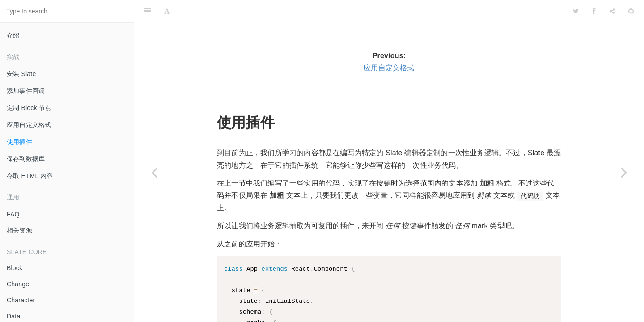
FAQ (13, 214)
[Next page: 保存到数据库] (624, 172)
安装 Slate (21, 74)
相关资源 (19, 230)
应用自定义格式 (29, 125)
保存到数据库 (26, 159)
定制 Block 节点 (29, 108)
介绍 (13, 35)
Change (18, 284)
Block (15, 268)
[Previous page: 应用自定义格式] (154, 172)
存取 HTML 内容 (30, 176)
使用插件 (19, 142)
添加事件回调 (26, 91)
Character (21, 300)
